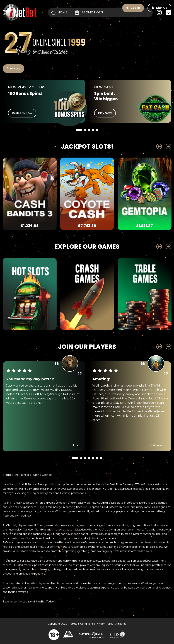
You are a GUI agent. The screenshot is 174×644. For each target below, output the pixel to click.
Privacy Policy (104, 624)
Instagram (159, 13)
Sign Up (159, 8)
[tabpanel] (44, 101)
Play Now (14, 68)
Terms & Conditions (81, 624)
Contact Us (168, 13)
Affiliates (121, 624)
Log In (133, 8)
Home (59, 13)
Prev (159, 146)
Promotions (89, 13)
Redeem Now (22, 113)
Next (168, 146)
